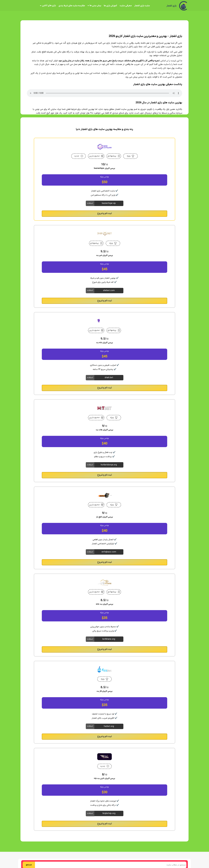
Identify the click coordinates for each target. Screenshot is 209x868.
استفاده (90, 203)
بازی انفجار (171, 6)
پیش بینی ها (95, 6)
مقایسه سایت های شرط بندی (72, 6)
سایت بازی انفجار (142, 6)
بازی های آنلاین (49, 6)
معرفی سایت (126, 6)
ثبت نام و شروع (105, 213)
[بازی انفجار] (183, 6)
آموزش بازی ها (110, 6)
